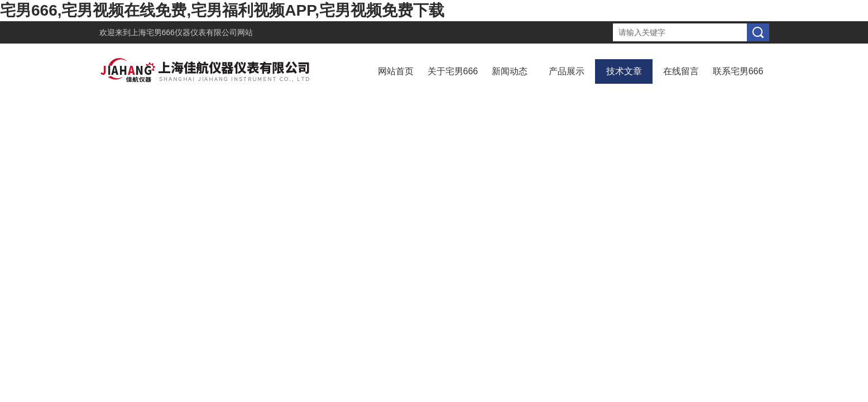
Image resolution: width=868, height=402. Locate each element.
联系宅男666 (738, 71)
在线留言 (681, 71)
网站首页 (396, 71)
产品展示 (567, 71)
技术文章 (624, 71)
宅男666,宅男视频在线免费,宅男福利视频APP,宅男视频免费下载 (222, 10)
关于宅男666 (453, 71)
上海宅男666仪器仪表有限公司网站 (192, 32)
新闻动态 (510, 71)
